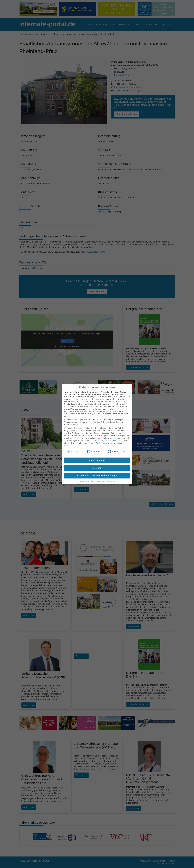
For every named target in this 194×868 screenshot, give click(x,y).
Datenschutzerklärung (114, 439)
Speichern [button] (97, 467)
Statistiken (94, 450)
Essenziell (73, 450)
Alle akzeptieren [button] (97, 459)
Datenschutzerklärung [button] (98, 480)
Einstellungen (102, 442)
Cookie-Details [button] (84, 480)
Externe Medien (117, 450)
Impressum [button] (111, 480)
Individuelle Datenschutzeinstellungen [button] (97, 474)
